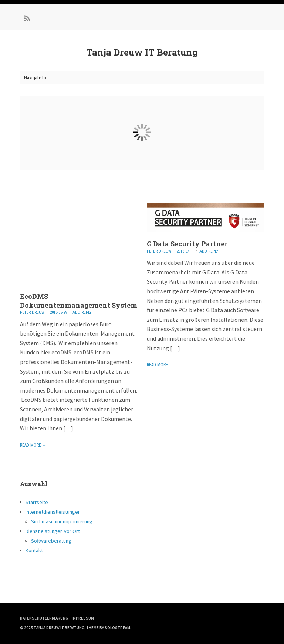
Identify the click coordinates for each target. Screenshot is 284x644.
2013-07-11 (185, 251)
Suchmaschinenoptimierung (62, 521)
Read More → (33, 445)
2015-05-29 (58, 312)
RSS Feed (27, 19)
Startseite (37, 502)
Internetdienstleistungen (53, 512)
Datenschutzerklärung (44, 618)
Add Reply (82, 312)
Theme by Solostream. (109, 628)
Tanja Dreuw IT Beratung (142, 52)
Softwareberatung (51, 541)
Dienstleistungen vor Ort (53, 531)
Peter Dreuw (32, 312)
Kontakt (34, 550)
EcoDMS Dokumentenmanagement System (79, 301)
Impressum (83, 618)
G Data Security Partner (187, 244)
